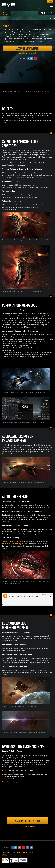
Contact (31, 853)
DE (48, 13)
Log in (50, 1)
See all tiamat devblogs (10, 782)
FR (52, 13)
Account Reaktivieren (27, 49)
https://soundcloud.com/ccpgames (13, 544)
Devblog (5, 454)
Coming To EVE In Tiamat (12, 751)
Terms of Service (6, 853)
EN (42, 13)
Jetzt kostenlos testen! (27, 53)
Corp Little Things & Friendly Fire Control (19, 770)
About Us (25, 853)
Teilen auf (27, 59)
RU (45, 13)
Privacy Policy (17, 853)
